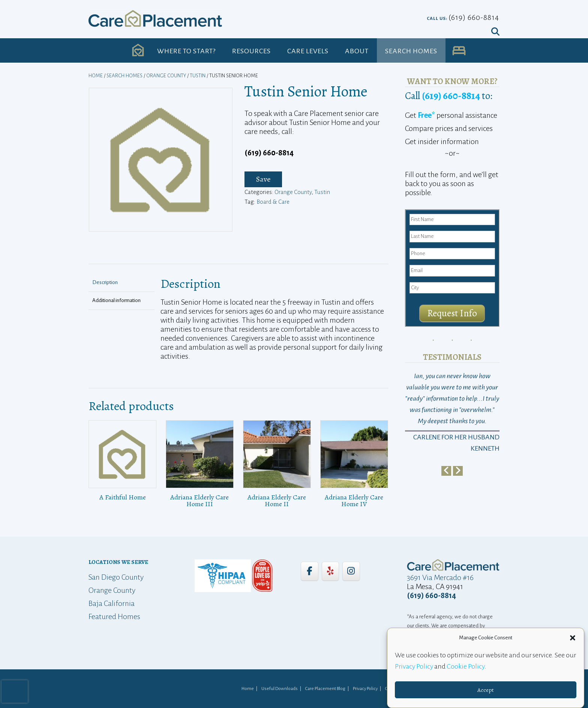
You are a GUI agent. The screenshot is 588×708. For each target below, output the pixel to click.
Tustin (198, 76)
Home (96, 76)
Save (263, 179)
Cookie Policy (466, 666)
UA (459, 51)
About (357, 51)
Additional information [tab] (116, 300)
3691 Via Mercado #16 (440, 577)
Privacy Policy (414, 666)
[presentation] (15, 691)
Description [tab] (105, 282)
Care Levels (308, 51)
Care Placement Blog (325, 689)
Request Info (452, 313)
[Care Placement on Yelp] (330, 571)
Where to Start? (186, 51)
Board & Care (273, 202)
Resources (251, 51)
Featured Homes (114, 616)
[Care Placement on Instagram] (351, 571)
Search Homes (411, 51)
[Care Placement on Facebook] (309, 571)
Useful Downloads (280, 689)
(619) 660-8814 (474, 17)
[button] (573, 638)
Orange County (166, 76)
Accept (486, 690)
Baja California (112, 603)
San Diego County (116, 577)
